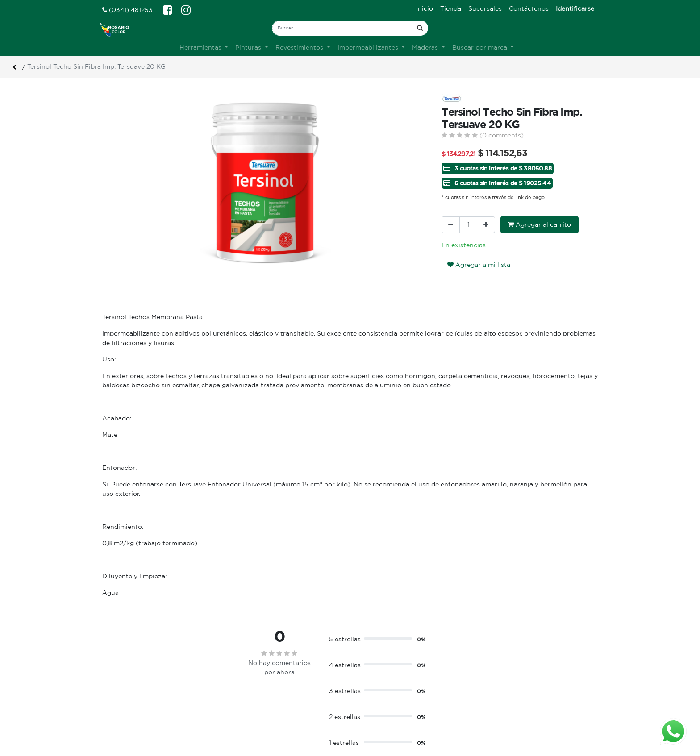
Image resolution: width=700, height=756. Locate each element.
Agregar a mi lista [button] (479, 265)
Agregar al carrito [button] (540, 224)
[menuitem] (425, 9)
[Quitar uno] (451, 225)
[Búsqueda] (420, 28)
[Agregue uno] (486, 225)
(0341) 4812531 (129, 10)
